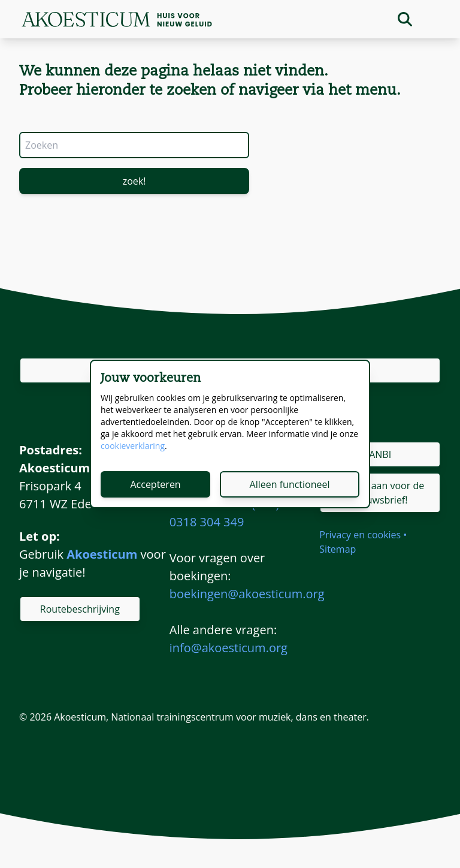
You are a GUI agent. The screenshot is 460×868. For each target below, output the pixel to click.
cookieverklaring (133, 446)
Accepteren (155, 484)
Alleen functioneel (290, 484)
